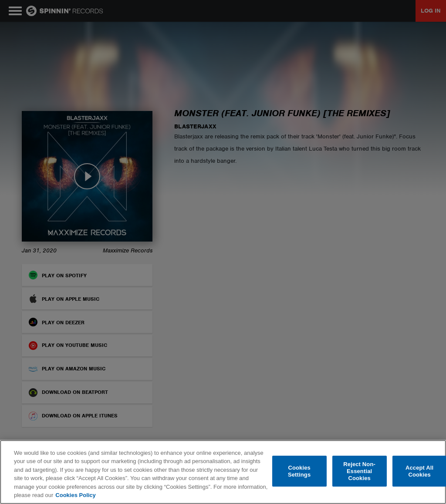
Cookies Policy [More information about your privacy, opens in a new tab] (75, 495)
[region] (223, 472)
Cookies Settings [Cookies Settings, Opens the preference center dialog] (299, 471)
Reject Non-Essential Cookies (359, 471)
